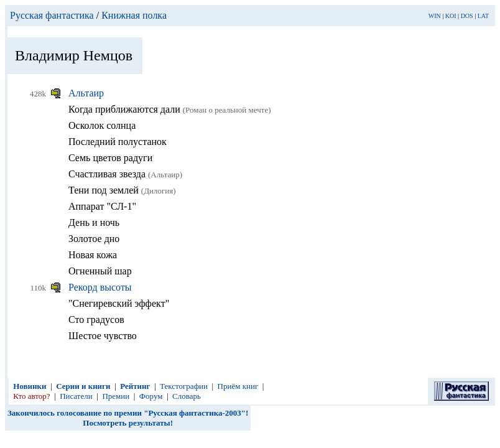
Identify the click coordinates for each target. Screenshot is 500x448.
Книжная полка (134, 15)
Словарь (187, 396)
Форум (151, 396)
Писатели (76, 396)
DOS (467, 16)
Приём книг (238, 386)
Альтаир (86, 93)
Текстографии (184, 386)
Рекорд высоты (100, 287)
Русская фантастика (52, 15)
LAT (483, 16)
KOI (451, 16)
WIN (435, 16)
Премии (116, 396)
